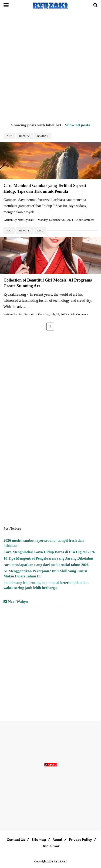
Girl (40, 231)
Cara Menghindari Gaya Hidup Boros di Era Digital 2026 (49, 552)
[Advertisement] (50, 67)
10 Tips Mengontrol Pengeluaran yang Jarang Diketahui (48, 558)
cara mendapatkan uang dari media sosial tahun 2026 (46, 565)
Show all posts (77, 125)
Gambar (43, 136)
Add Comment (85, 220)
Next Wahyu (18, 602)
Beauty (24, 136)
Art (9, 136)
